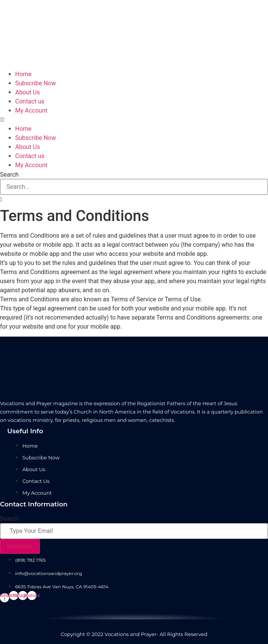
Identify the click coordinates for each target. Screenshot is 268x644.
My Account (31, 110)
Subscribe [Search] (20, 546)
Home (23, 74)
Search (9, 175)
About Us (28, 92)
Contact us (30, 101)
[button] (134, 120)
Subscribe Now (35, 83)
